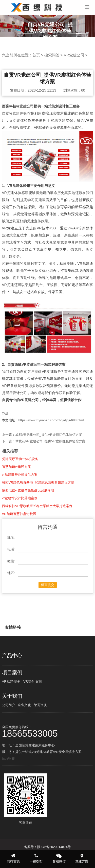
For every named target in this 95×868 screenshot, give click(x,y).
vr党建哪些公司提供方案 (20, 497)
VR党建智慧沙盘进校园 (19, 536)
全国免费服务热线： (48, 731)
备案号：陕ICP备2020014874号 (48, 847)
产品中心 (12, 656)
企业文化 (24, 705)
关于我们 (12, 696)
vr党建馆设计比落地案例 (20, 520)
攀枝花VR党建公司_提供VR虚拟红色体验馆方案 (50, 463)
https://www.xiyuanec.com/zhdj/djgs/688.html (51, 420)
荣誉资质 (40, 705)
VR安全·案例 (33, 681)
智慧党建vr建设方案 (17, 489)
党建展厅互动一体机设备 (20, 481)
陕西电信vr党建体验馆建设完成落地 (28, 513)
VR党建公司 (74, 55)
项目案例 (12, 672)
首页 (36, 55)
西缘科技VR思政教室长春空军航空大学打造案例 (37, 528)
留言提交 (48, 607)
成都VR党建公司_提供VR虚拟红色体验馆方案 (49, 457)
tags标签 (8, 758)
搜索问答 (52, 55)
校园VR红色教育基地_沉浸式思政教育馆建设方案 (38, 505)
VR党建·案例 (11, 681)
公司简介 (9, 705)
